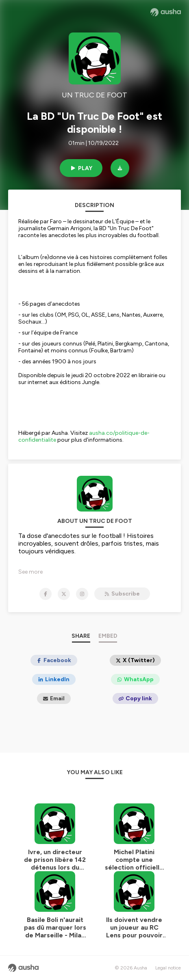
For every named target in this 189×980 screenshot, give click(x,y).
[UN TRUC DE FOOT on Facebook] (46, 594)
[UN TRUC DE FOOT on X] (64, 594)
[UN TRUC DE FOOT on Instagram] (82, 594)
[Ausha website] (166, 12)
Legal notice (168, 968)
